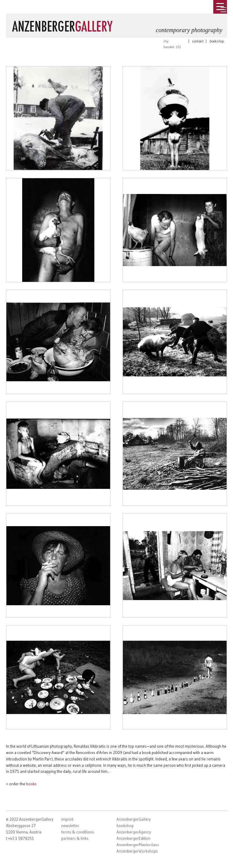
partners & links (75, 838)
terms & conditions (78, 832)
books (31, 784)
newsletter (70, 826)
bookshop (217, 41)
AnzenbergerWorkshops (137, 851)
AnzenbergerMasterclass (138, 845)
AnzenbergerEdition (133, 838)
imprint (67, 819)
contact (198, 41)
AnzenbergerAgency (134, 832)
